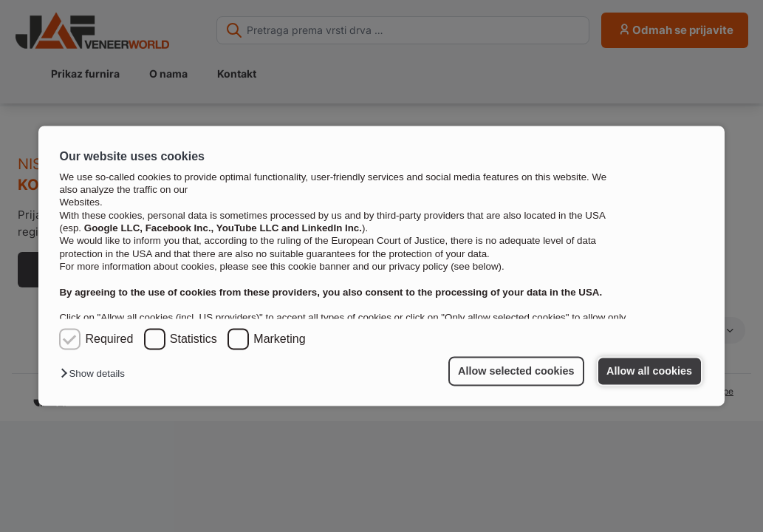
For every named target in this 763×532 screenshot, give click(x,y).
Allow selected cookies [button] (516, 371)
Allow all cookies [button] (649, 371)
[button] (96, 374)
